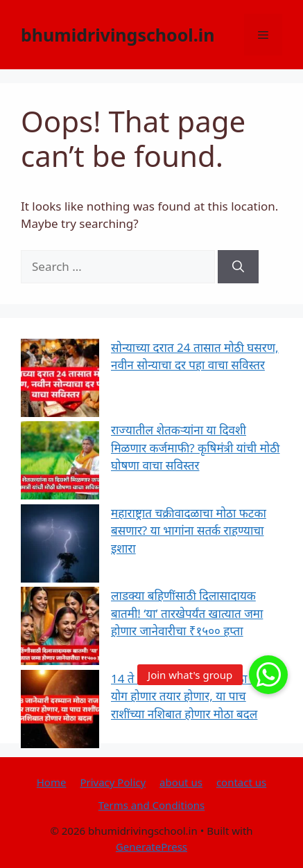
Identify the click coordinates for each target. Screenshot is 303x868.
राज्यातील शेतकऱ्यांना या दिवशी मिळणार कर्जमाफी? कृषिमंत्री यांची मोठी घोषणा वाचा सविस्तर (196, 448)
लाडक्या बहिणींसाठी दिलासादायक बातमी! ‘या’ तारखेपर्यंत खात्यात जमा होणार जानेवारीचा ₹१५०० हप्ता (187, 613)
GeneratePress (151, 847)
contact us (241, 782)
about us (181, 782)
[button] (268, 675)
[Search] (238, 267)
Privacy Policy (113, 782)
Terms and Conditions (152, 805)
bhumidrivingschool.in (118, 35)
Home (52, 782)
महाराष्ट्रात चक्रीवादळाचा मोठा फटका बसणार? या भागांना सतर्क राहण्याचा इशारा (189, 531)
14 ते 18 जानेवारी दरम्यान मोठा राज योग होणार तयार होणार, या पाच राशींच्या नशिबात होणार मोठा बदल (189, 696)
